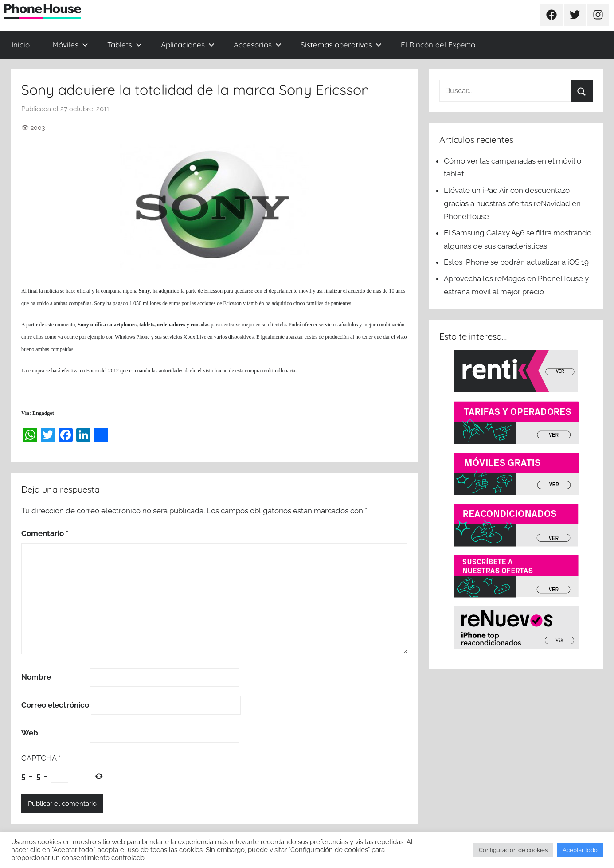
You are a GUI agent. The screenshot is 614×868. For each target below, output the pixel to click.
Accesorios (258, 45)
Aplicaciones (188, 45)
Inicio (21, 45)
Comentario (45, 533)
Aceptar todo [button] (580, 850)
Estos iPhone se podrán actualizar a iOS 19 (517, 262)
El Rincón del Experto (438, 45)
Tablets (125, 45)
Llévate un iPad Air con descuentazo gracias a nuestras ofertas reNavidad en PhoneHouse (512, 203)
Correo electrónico (55, 705)
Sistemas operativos (341, 45)
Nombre (36, 677)
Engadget (43, 413)
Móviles (70, 45)
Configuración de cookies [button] (513, 850)
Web (30, 733)
